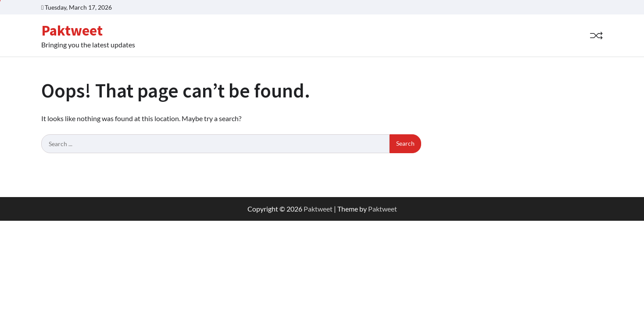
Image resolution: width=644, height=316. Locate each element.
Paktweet (72, 30)
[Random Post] (596, 36)
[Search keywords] (215, 144)
